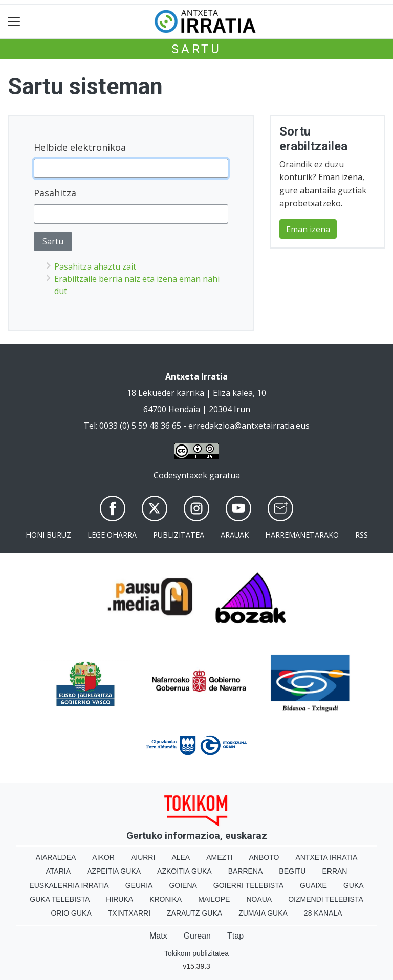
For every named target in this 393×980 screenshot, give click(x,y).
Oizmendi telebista (326, 899)
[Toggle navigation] (14, 22)
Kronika (166, 899)
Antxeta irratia (326, 857)
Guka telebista (60, 899)
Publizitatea (179, 535)
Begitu (292, 871)
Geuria (139, 885)
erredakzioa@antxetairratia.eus (249, 426)
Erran (334, 871)
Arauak (235, 535)
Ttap (235, 936)
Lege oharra (112, 535)
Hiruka (119, 899)
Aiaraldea (56, 857)
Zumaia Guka (263, 913)
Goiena (183, 885)
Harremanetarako (302, 535)
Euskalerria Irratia (69, 885)
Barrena (246, 871)
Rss (362, 535)
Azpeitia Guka (114, 871)
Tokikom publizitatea (196, 953)
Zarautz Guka (194, 913)
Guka (354, 885)
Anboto (264, 857)
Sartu (196, 49)
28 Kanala (323, 913)
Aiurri (143, 857)
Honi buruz (48, 535)
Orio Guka (71, 913)
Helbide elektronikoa (80, 147)
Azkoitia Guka (184, 871)
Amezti (219, 857)
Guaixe (313, 885)
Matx (158, 936)
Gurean (197, 936)
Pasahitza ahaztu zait (95, 266)
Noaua (259, 899)
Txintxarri (129, 913)
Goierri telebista (248, 885)
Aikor (103, 857)
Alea (181, 857)
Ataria (59, 871)
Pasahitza (55, 193)
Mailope (214, 899)
